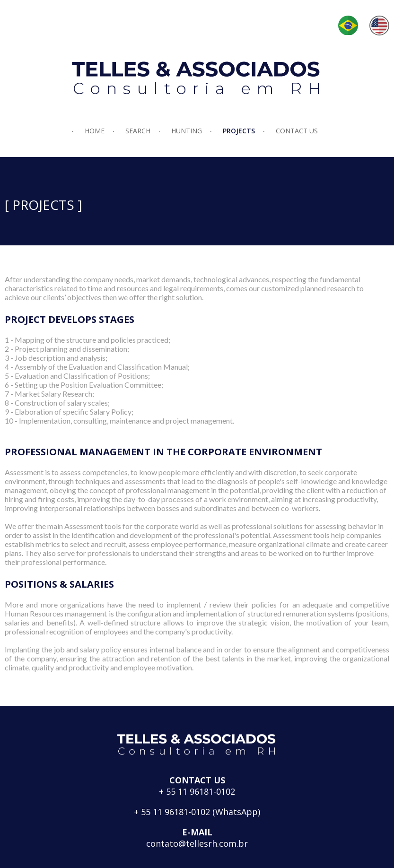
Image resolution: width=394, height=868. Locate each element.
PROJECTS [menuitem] (239, 131)
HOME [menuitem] (95, 131)
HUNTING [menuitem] (187, 131)
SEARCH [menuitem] (138, 131)
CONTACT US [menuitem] (297, 131)
